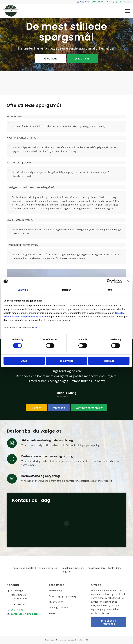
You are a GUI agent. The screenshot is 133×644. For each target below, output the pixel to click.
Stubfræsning (56, 602)
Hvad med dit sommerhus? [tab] (22, 245)
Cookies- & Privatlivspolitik (78, 640)
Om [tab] (110, 290)
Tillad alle (109, 361)
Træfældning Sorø (96, 568)
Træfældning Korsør (47, 568)
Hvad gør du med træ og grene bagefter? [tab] (31, 187)
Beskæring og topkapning (63, 596)
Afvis (24, 361)
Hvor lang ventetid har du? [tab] (22, 138)
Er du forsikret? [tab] (16, 117)
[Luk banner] (128, 281)
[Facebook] (59, 408)
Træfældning (56, 590)
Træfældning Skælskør (72, 568)
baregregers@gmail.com (25, 614)
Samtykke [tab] (23, 290)
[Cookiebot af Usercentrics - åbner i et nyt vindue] (108, 281)
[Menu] (126, 11)
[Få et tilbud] (50, 59)
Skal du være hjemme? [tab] (20, 220)
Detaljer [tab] (66, 290)
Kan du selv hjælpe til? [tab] (20, 163)
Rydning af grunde (59, 607)
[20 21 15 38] (83, 59)
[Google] (36, 408)
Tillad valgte (66, 361)
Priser (52, 613)
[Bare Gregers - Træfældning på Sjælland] (11, 11)
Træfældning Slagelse (23, 568)
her (37, 328)
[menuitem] (83, 2)
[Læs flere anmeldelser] (89, 408)
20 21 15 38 (17, 610)
